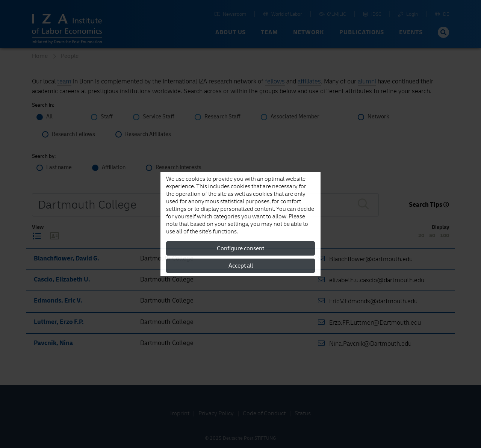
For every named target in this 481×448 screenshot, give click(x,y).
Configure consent (240, 248)
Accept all (241, 266)
